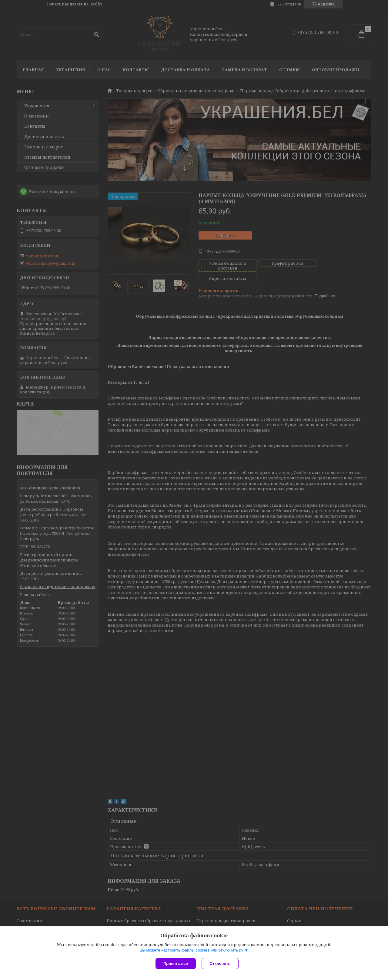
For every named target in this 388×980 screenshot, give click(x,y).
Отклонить (220, 963)
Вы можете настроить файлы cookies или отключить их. (192, 950)
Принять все (176, 963)
